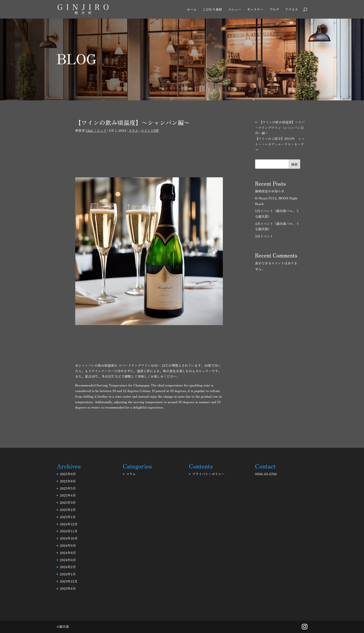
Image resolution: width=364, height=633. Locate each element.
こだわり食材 (212, 10)
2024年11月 (69, 531)
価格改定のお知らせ (270, 191)
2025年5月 (68, 488)
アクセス (292, 10)
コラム (133, 130)
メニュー (234, 10)
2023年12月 (69, 581)
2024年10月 (69, 538)
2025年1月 (68, 517)
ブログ (274, 10)
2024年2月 (68, 567)
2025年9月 (68, 474)
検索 (294, 164)
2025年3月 (68, 502)
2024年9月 (68, 545)
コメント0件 (150, 130)
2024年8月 (68, 553)
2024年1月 (68, 574)
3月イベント (264, 236)
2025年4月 (68, 495)
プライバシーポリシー (208, 474)
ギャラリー (255, 10)
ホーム (192, 10)
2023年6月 (68, 588)
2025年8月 (68, 481)
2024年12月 (69, 524)
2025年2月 (68, 510)
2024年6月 (68, 560)
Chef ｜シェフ (96, 130)
